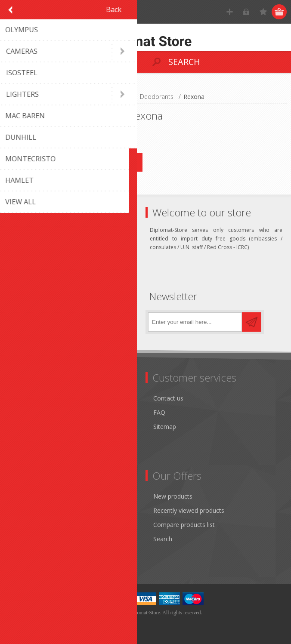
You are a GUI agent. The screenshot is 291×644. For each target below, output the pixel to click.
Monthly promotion (39, 398)
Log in (246, 12)
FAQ (159, 412)
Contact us (168, 398)
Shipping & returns (38, 412)
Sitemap (165, 427)
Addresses (26, 510)
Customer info (32, 496)
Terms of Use (31, 427)
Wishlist (23, 539)
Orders (22, 525)
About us (25, 455)
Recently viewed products (189, 510)
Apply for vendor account (47, 553)
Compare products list (184, 525)
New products (173, 496)
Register (230, 12)
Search (163, 539)
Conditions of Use (37, 441)
